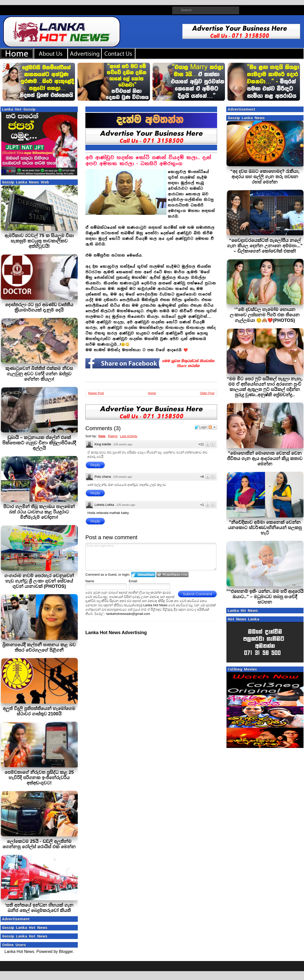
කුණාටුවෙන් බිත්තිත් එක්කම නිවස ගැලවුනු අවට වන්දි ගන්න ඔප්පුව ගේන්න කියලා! (39, 374)
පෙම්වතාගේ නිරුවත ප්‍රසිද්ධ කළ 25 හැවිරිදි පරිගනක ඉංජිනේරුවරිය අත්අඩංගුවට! (39, 778)
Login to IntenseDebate (143, 575)
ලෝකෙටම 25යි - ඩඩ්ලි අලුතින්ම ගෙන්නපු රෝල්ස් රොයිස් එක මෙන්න (39, 844)
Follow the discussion (213, 427)
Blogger (66, 952)
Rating (113, 436)
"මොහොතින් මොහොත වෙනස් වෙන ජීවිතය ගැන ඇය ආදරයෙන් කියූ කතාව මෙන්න (265, 458)
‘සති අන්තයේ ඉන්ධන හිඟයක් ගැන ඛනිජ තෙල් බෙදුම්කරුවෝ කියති (39, 908)
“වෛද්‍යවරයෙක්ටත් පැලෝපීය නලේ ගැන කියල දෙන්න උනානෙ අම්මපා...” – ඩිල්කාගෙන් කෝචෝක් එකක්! (265, 246)
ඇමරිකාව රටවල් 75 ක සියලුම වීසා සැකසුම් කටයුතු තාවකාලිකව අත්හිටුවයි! (39, 241)
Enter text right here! (151, 557)
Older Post (207, 393)
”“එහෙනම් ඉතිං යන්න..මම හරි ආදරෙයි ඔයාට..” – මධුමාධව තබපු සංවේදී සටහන (265, 597)
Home (152, 393)
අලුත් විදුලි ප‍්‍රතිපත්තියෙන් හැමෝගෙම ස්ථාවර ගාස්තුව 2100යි (39, 711)
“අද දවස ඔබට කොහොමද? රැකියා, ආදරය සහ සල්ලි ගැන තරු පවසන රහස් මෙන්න (265, 177)
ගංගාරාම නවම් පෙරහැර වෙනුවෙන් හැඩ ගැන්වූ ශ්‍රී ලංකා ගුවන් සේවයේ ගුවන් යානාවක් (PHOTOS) (39, 581)
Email (133, 581)
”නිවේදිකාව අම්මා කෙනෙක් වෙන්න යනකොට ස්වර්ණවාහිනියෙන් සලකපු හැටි (265, 528)
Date (102, 436)
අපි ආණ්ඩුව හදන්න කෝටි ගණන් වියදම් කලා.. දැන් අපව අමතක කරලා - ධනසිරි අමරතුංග (148, 161)
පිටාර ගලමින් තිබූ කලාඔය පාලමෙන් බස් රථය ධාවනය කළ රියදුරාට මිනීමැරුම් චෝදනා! (39, 512)
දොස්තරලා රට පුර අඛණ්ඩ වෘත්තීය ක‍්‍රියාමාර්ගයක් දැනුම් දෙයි (39, 307)
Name (90, 581)
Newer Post (96, 393)
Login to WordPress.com (172, 575)
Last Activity (129, 436)
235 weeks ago (123, 444)
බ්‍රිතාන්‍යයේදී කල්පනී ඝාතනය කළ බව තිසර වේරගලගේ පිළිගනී (39, 647)
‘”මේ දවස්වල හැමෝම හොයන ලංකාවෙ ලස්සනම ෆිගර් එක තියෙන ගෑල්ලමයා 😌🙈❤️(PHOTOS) (265, 315)
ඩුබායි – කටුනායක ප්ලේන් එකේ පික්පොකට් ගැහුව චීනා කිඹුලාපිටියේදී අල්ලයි (39, 443)
